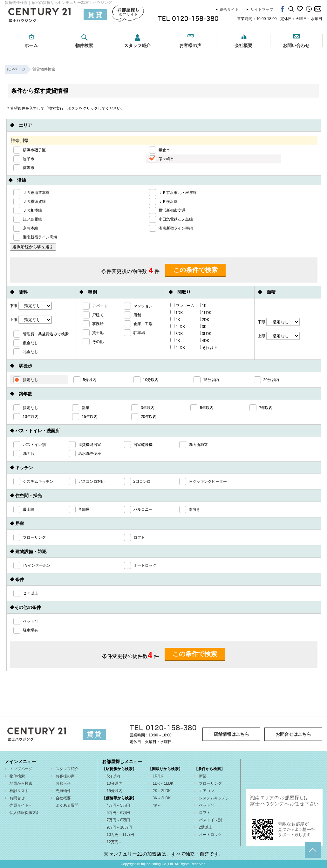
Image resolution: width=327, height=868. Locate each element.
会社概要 (243, 45)
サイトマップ (262, 10)
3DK (177, 333)
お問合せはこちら (293, 734)
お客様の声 (190, 45)
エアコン (207, 791)
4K (175, 340)
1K (202, 305)
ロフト (205, 813)
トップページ (21, 769)
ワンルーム (182, 305)
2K (175, 319)
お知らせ (63, 783)
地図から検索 (21, 783)
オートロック (210, 835)
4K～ (157, 805)
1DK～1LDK (163, 783)
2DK (203, 319)
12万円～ (115, 842)
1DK (177, 312)
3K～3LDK (162, 798)
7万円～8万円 (118, 820)
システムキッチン (214, 798)
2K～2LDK (162, 791)
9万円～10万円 (119, 827)
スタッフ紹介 (137, 45)
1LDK (204, 312)
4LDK (178, 347)
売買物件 (63, 791)
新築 (203, 776)
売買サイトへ (21, 805)
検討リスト (19, 791)
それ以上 (207, 347)
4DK (203, 340)
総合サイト (229, 10)
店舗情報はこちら (231, 734)
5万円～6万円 (118, 813)
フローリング (210, 783)
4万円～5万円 (118, 805)
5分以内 (114, 776)
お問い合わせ (296, 45)
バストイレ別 (210, 820)
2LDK (178, 326)
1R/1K (158, 776)
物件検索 (84, 45)
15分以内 (115, 791)
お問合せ (17, 798)
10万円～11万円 (121, 835)
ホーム (31, 45)
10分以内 (115, 783)
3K (202, 326)
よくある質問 (67, 805)
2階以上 (206, 827)
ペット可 (207, 805)
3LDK (204, 333)
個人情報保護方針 (25, 813)
